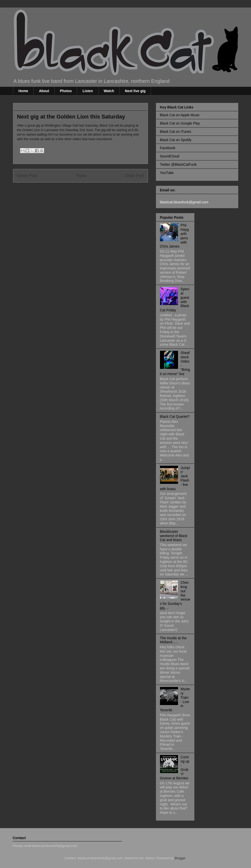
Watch (109, 91)
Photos (66, 91)
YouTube (167, 173)
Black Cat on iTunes (176, 132)
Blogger (180, 858)
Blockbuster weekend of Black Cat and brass (174, 536)
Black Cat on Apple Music (180, 115)
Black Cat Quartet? (175, 417)
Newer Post (27, 176)
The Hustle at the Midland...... (173, 640)
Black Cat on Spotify (176, 140)
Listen (88, 91)
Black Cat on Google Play (180, 123)
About (44, 91)
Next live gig (135, 91)
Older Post (135, 176)
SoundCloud (170, 156)
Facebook (168, 148)
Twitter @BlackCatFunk (178, 164)
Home (23, 91)
